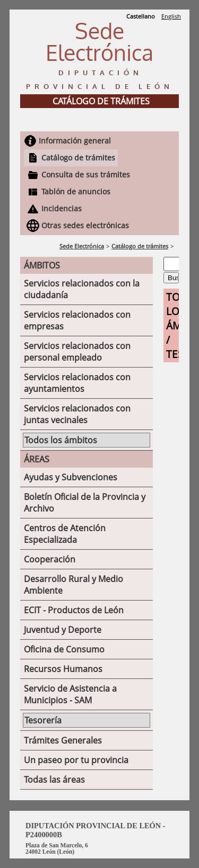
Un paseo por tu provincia (76, 760)
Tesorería (43, 720)
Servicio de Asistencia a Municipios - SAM (70, 694)
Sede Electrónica (82, 246)
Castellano (141, 16)
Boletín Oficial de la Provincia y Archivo (85, 503)
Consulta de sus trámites (86, 175)
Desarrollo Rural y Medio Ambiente (73, 585)
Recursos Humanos (63, 669)
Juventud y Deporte (63, 630)
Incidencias (62, 208)
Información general (75, 141)
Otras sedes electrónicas (85, 225)
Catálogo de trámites (78, 158)
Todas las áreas (54, 780)
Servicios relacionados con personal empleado (77, 352)
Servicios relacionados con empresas (77, 320)
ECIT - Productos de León (74, 610)
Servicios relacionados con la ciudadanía (82, 289)
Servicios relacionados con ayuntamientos (77, 383)
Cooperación (50, 559)
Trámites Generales (63, 740)
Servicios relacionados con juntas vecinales (77, 414)
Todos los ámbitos (61, 440)
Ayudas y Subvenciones (71, 477)
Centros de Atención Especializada (65, 534)
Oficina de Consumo (64, 649)
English (171, 16)
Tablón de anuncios (76, 191)
